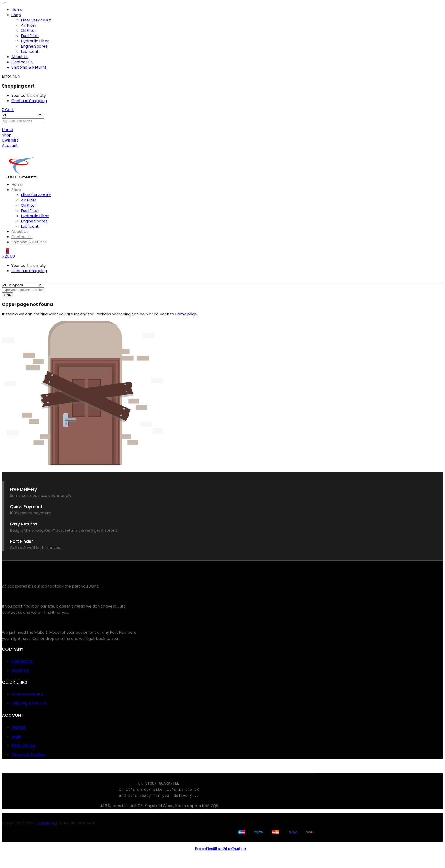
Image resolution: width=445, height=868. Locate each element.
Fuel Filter (30, 36)
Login (16, 736)
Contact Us (22, 62)
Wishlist (18, 727)
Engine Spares (34, 46)
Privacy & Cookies (28, 754)
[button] (8, 110)
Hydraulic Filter (35, 41)
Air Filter (29, 25)
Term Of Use (23, 745)
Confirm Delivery (27, 694)
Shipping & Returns (29, 67)
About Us (20, 57)
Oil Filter (29, 31)
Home (17, 10)
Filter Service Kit (36, 20)
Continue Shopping (29, 101)
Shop (16, 15)
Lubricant (30, 51)
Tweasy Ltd (46, 823)
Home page (186, 314)
